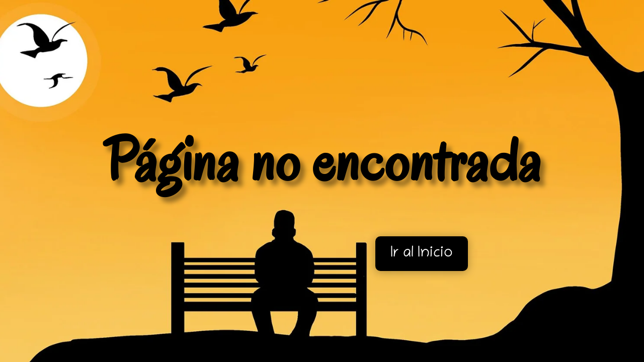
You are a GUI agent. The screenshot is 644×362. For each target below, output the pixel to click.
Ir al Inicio (422, 254)
